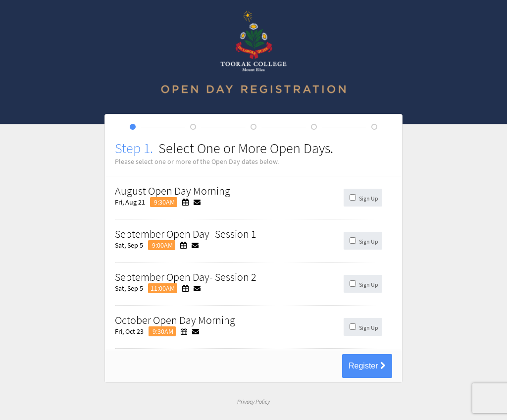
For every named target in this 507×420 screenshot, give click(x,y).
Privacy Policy (253, 401)
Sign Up (369, 198)
